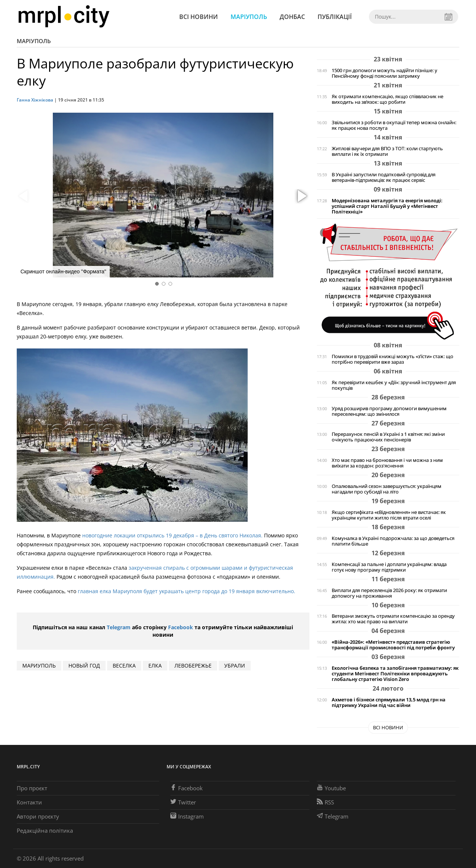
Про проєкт (32, 788)
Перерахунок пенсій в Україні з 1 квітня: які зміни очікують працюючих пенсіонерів (388, 437)
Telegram (119, 627)
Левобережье (193, 666)
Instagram (187, 816)
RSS (325, 802)
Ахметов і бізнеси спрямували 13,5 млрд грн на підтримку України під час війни (389, 703)
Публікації (335, 17)
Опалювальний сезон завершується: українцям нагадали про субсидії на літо (387, 489)
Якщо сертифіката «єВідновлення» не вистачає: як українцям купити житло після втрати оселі (389, 515)
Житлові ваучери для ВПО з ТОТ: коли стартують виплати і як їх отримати (387, 151)
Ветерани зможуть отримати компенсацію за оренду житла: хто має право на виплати (393, 619)
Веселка (124, 666)
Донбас (292, 17)
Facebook (181, 627)
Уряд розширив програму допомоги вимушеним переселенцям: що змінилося (389, 411)
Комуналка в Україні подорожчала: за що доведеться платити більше (393, 541)
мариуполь (39, 666)
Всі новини (199, 17)
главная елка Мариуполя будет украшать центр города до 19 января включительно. (186, 591)
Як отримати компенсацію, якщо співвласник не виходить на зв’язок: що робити (387, 99)
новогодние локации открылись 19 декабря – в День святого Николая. (173, 535)
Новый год (84, 666)
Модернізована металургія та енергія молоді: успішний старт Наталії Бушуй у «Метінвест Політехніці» (387, 206)
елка (155, 666)
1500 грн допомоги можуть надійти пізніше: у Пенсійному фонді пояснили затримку (385, 73)
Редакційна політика (45, 830)
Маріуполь (249, 17)
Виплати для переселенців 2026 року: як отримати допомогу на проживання (389, 593)
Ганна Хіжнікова (35, 100)
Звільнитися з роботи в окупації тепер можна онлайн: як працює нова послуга (394, 125)
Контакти (29, 802)
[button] (301, 196)
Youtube (331, 788)
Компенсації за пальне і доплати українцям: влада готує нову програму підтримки (389, 567)
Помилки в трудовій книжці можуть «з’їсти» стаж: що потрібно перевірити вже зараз (393, 359)
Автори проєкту (38, 816)
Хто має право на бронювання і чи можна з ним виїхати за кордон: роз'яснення (387, 463)
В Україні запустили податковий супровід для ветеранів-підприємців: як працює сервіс (384, 177)
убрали (235, 666)
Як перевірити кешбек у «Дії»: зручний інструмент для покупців (394, 385)
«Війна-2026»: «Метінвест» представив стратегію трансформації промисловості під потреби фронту (393, 645)
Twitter (183, 802)
